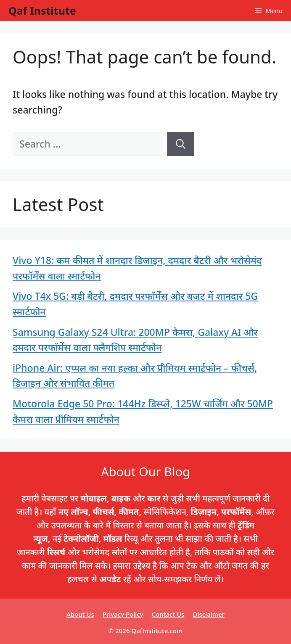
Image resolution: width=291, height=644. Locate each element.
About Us (80, 614)
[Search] (181, 144)
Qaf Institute (42, 11)
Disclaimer (209, 614)
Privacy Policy (123, 614)
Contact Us (168, 614)
